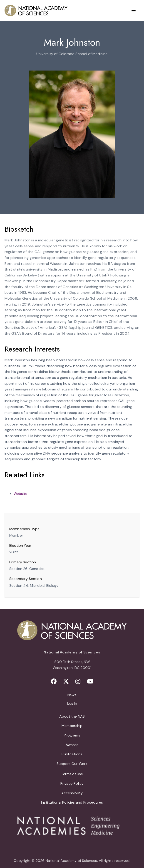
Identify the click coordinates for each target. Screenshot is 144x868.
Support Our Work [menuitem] (72, 764)
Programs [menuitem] (72, 735)
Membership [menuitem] (72, 726)
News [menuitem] (72, 695)
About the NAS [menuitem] (72, 716)
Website (20, 494)
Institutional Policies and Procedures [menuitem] (72, 802)
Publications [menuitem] (72, 754)
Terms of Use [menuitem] (72, 774)
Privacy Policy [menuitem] (72, 783)
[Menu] (134, 10)
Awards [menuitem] (72, 745)
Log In (72, 704)
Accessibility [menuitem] (72, 793)
